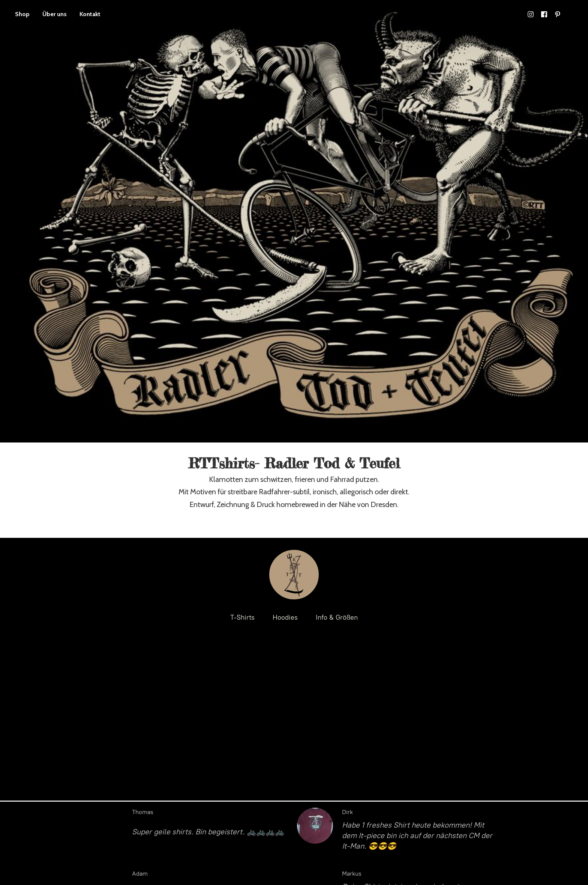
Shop (22, 14)
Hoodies (285, 617)
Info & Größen (337, 617)
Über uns (55, 14)
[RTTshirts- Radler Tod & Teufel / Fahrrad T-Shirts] (294, 575)
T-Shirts (242, 617)
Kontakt (90, 14)
